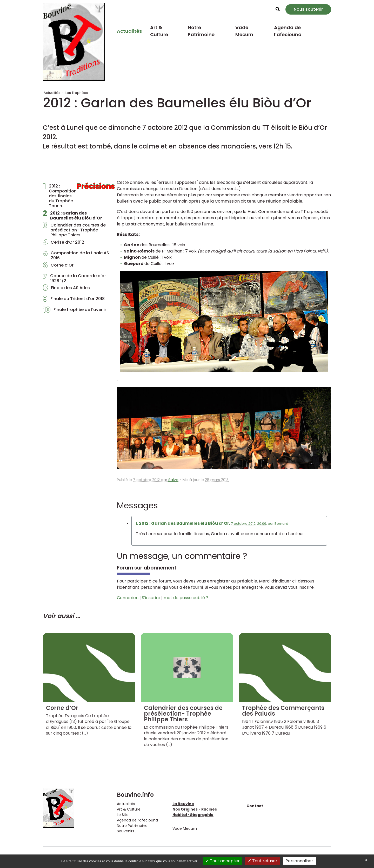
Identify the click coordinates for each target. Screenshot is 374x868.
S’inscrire (151, 598)
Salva (173, 480)
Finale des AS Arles (66, 289)
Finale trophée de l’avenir (75, 311)
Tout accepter (223, 861)
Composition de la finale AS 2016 (76, 255)
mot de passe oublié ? (186, 598)
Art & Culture (159, 31)
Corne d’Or (58, 267)
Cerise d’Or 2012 (64, 244)
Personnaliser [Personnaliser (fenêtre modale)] (299, 861)
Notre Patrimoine (201, 31)
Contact (255, 806)
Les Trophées (77, 93)
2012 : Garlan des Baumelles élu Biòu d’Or (72, 216)
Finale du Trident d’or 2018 (74, 300)
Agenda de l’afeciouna (288, 31)
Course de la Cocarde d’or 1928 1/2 (74, 278)
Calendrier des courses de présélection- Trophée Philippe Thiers (74, 230)
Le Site (123, 815)
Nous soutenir (308, 9)
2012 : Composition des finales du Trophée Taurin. (76, 196)
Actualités (129, 31)
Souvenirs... (127, 831)
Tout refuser (263, 861)
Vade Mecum (244, 31)
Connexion (128, 598)
